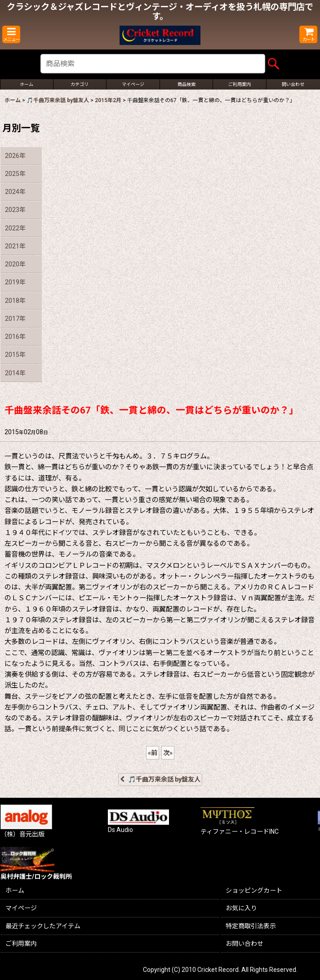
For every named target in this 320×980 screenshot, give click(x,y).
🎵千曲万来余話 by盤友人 (160, 779)
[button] (11, 34)
